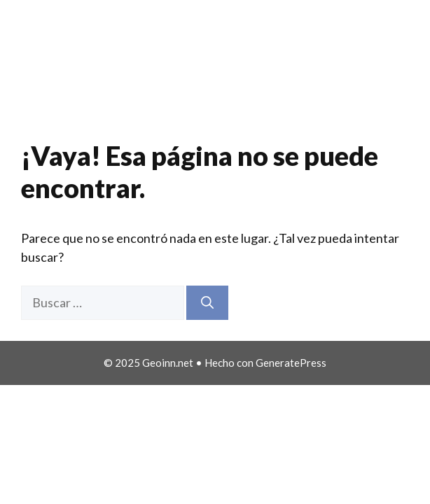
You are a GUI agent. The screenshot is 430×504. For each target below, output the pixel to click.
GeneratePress (291, 363)
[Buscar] (207, 303)
